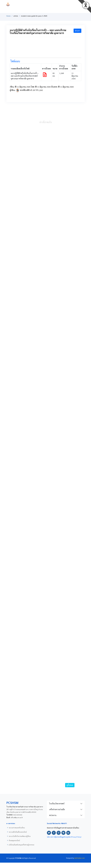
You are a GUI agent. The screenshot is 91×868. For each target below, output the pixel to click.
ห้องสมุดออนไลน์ (14, 840)
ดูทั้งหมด (70, 785)
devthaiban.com (79, 858)
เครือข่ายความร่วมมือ (57, 809)
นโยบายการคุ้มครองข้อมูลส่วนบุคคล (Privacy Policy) (64, 837)
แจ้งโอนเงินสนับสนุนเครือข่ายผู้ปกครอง (21, 845)
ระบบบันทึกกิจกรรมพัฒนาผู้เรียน (20, 836)
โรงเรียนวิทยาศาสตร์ (57, 804)
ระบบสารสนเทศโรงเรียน (17, 828)
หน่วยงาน (53, 815)
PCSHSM (46, 4)
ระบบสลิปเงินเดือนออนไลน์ (18, 832)
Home (8, 16)
